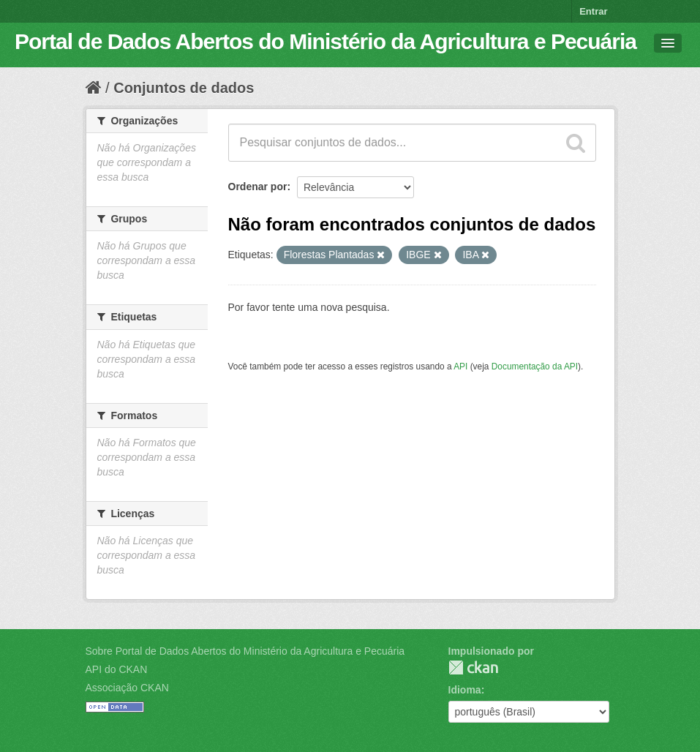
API (460, 366)
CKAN (473, 668)
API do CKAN (117, 669)
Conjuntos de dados (184, 88)
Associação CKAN (127, 688)
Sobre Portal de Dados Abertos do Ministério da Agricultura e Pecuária (245, 651)
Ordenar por (258, 187)
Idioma (465, 690)
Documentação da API (535, 366)
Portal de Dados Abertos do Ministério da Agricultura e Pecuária (325, 41)
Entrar (593, 11)
